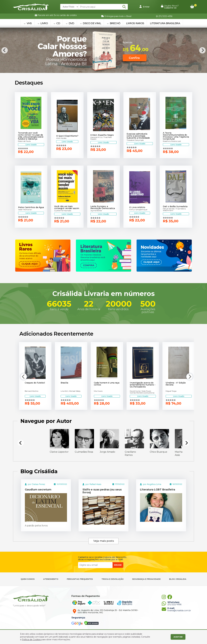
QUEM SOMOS (28, 579)
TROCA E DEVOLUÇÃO (112, 579)
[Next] (202, 50)
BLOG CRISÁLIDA (178, 579)
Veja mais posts (104, 541)
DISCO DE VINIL (91, 23)
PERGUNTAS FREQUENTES (80, 579)
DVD (70, 23)
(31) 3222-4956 (164, 16)
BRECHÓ (114, 23)
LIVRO (43, 23)
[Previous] (5, 50)
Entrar (144, 7)
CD (57, 23)
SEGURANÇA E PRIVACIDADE (146, 579)
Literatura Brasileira (165, 23)
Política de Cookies (31, 640)
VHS (28, 23)
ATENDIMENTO (51, 579)
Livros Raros (135, 23)
